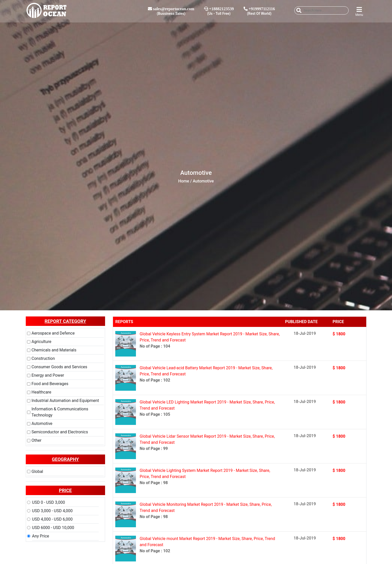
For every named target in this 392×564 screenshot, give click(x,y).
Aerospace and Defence (53, 333)
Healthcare (41, 392)
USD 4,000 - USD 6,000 (52, 519)
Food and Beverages (50, 384)
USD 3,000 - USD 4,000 (52, 511)
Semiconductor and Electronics (60, 432)
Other (37, 440)
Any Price (41, 536)
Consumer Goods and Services (60, 367)
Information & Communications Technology (60, 412)
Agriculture (42, 342)
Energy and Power (48, 375)
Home (184, 181)
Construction (43, 358)
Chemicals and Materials (54, 350)
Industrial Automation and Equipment (65, 401)
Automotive (42, 424)
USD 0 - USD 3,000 (49, 502)
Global (37, 471)
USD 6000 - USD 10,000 (53, 528)
